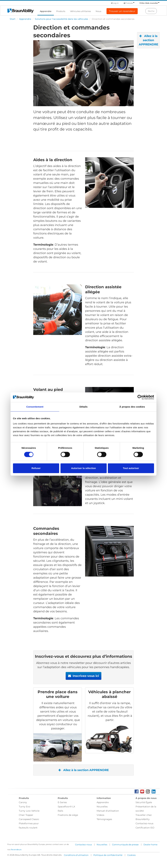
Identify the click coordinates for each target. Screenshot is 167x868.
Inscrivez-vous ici (83, 676)
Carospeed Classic (29, 819)
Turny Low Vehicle (29, 811)
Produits (61, 11)
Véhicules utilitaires (80, 11)
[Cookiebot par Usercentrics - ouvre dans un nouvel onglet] (140, 397)
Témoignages (104, 819)
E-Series (62, 802)
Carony (23, 802)
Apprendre (46, 11)
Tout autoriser (131, 468)
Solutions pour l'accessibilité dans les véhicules (61, 19)
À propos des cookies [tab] (132, 407)
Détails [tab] (83, 407)
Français (130, 3)
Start (13, 19)
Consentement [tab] (35, 407)
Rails (60, 811)
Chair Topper (26, 815)
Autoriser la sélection (84, 468)
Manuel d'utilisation (108, 811)
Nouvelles (102, 807)
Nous (98, 11)
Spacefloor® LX (66, 807)
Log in (115, 3)
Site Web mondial (150, 3)
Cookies (131, 855)
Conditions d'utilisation (76, 855)
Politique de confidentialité (108, 855)
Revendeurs (16, 850)
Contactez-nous (144, 823)
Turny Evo (24, 807)
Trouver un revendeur (122, 11)
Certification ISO (145, 828)
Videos (100, 815)
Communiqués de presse (125, 844)
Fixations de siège (68, 815)
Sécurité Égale (144, 802)
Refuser (36, 468)
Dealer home (150, 844)
